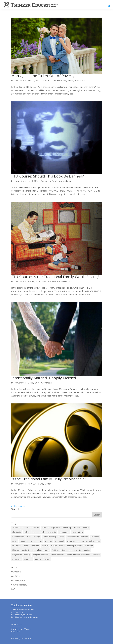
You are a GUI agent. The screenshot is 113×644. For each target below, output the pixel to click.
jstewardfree (20, 81)
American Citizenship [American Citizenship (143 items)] (31, 528)
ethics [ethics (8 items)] (15, 541)
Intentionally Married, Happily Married (44, 378)
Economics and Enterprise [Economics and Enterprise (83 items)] (78, 537)
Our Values (16, 576)
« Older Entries (18, 506)
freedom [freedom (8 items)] (48, 541)
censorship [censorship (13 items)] (67, 528)
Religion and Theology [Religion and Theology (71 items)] (21, 555)
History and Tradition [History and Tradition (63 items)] (91, 541)
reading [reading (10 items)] (87, 550)
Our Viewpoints (18, 580)
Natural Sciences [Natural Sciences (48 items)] (58, 546)
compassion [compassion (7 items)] (64, 532)
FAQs (14, 589)
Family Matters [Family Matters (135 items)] (26, 541)
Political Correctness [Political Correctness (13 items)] (41, 550)
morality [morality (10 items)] (45, 546)
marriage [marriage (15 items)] (35, 546)
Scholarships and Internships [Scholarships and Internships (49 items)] (78, 555)
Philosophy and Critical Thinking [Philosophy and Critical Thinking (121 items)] (80, 546)
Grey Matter (80, 81)
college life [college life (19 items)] (52, 532)
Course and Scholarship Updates (56, 181)
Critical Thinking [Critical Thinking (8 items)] (49, 537)
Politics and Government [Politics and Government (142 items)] (62, 550)
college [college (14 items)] (27, 532)
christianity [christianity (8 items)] (17, 532)
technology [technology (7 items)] (17, 559)
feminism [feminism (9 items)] (38, 541)
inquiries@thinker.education (25, 617)
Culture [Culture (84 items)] (61, 537)
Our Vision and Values (21, 629)
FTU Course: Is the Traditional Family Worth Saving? (55, 277)
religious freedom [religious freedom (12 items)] (40, 555)
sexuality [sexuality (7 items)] (96, 555)
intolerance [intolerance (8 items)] (17, 546)
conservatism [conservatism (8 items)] (77, 532)
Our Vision (16, 572)
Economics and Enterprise (54, 81)
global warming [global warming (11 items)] (73, 541)
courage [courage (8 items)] (37, 537)
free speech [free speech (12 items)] (59, 541)
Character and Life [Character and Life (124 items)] (82, 528)
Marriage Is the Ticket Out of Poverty (43, 76)
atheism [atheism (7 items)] (45, 528)
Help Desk (16, 632)
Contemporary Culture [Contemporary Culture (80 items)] (21, 537)
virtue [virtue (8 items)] (48, 559)
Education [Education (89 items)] (95, 537)
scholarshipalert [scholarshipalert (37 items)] (57, 555)
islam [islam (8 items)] (26, 546)
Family (70, 81)
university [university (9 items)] (39, 559)
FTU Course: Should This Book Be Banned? (47, 176)
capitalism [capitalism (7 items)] (56, 528)
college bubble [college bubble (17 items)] (39, 532)
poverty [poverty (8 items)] (78, 550)
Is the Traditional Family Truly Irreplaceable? (49, 479)
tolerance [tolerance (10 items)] (28, 559)
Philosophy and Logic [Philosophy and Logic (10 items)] (21, 550)
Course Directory (19, 585)
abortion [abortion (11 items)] (16, 528)
